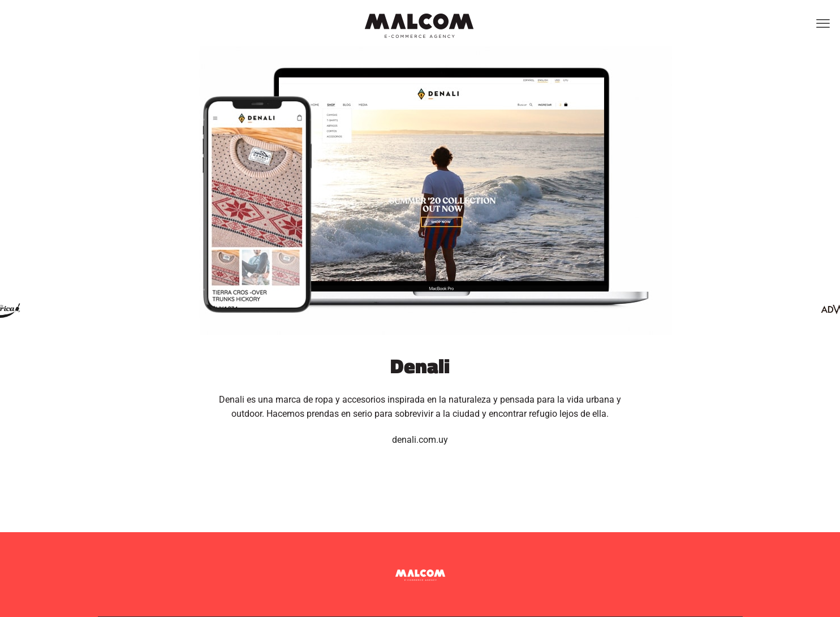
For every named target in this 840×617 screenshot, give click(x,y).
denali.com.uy (420, 440)
